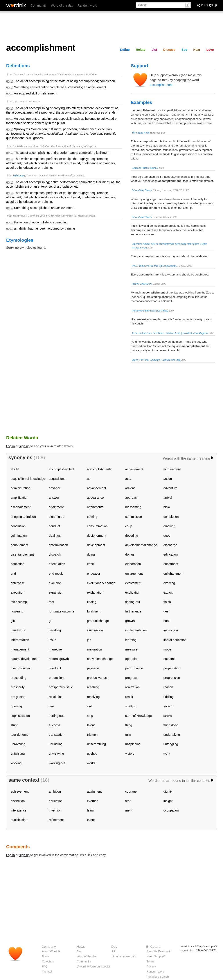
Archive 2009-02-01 (142, 284)
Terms (150, 961)
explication (133, 592)
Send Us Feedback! (159, 951)
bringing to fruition (23, 517)
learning (131, 640)
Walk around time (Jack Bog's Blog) (150, 311)
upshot (92, 754)
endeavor (94, 574)
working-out (57, 763)
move (167, 649)
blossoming (133, 507)
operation (132, 659)
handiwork (18, 630)
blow (167, 507)
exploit (168, 592)
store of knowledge (139, 716)
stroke (168, 716)
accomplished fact (62, 469)
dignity (168, 792)
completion (171, 517)
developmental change (141, 545)
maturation (95, 649)
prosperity (18, 687)
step (90, 716)
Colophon (48, 961)
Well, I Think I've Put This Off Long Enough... (155, 266)
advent (130, 488)
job (89, 640)
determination (58, 545)
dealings (55, 536)
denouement (20, 545)
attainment (56, 507)
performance (134, 668)
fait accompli (20, 602)
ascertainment (21, 507)
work (167, 754)
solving (168, 706)
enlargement (134, 574)
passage (93, 668)
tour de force (20, 735)
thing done (171, 725)
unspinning (133, 744)
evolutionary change (101, 583)
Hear (197, 50)
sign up (24, 446)
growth (130, 621)
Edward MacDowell (142, 190)
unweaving (57, 754)
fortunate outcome (62, 611)
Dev (114, 946)
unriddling (56, 744)
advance (55, 488)
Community (39, 5)
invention (55, 810)
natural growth (59, 659)
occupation (171, 810)
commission (134, 517)
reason (168, 687)
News (81, 946)
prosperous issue (61, 687)
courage (131, 792)
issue (53, 640)
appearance (95, 498)
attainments (95, 507)
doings (130, 554)
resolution (56, 697)
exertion (93, 801)
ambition (55, 792)
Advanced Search (158, 977)
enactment (171, 564)
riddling (169, 697)
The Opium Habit (141, 133)
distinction (18, 801)
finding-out (133, 602)
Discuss (169, 50)
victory (130, 754)
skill (90, 706)
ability (15, 469)
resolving (94, 697)
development (96, 545)
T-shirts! (47, 972)
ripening (16, 706)
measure (131, 649)
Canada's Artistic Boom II (145, 168)
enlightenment (173, 574)
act (89, 479)
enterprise (18, 583)
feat (52, 602)
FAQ (45, 966)
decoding (132, 536)
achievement (134, 469)
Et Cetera (153, 946)
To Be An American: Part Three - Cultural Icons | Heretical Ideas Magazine (170, 333)
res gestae (18, 697)
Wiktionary (19, 176)
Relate (141, 50)
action (168, 479)
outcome (170, 659)
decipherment (97, 536)
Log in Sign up (206, 5)
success (55, 725)
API (114, 951)
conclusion (18, 526)
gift (13, 621)
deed (167, 536)
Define (125, 50)
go (51, 621)
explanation (95, 592)
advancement (97, 488)
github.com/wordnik (124, 956)
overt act (55, 668)
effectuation (57, 564)
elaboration (133, 564)
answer (54, 498)
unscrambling (97, 744)
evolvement (133, 583)
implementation (136, 630)
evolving (169, 583)
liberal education (175, 640)
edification (171, 554)
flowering (17, 611)
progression (172, 678)
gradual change (98, 621)
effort (91, 564)
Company (49, 946)
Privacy (151, 966)
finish (167, 602)
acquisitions (57, 479)
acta (128, 479)
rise (51, 706)
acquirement (172, 469)
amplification (20, 498)
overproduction (21, 668)
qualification (19, 820)
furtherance (133, 611)
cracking (169, 526)
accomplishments (99, 469)
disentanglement (22, 554)
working (16, 763)
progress (131, 678)
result (129, 697)
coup (129, 526)
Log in (10, 446)
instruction (171, 630)
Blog (80, 951)
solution (131, 706)
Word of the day (62, 5)
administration (21, 488)
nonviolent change (100, 659)
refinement (56, 820)
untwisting (18, 754)
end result (56, 574)
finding (92, 602)
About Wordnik (51, 951)
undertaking (172, 735)
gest (166, 611)
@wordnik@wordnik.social (93, 966)
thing (129, 725)
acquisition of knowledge (28, 479)
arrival (168, 498)
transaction (57, 735)
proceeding (19, 678)
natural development (25, 659)
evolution (55, 583)
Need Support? (156, 956)
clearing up (57, 517)
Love (210, 50)
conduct (54, 526)
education (18, 564)
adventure (171, 488)
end (13, 574)
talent (91, 725)
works (91, 763)
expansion (56, 592)
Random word (87, 5)
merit (129, 810)
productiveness (98, 678)
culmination (19, 536)
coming (92, 517)
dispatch (55, 554)
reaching (93, 687)
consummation (97, 526)
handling (55, 630)
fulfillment (94, 611)
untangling (171, 744)
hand (167, 621)
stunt (14, 725)
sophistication (20, 716)
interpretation (20, 640)
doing (91, 554)
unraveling (18, 744)
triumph (92, 735)
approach (132, 498)
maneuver (56, 649)
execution (18, 592)
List (154, 50)
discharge (170, 545)
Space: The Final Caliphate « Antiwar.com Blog (156, 360)
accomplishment (161, 85)
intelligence (19, 810)
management (20, 649)
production (56, 678)
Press (46, 956)
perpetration (172, 668)
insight (168, 801)
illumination (95, 630)
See (184, 50)
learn (91, 810)
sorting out (56, 716)
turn (128, 735)
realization (133, 687)
